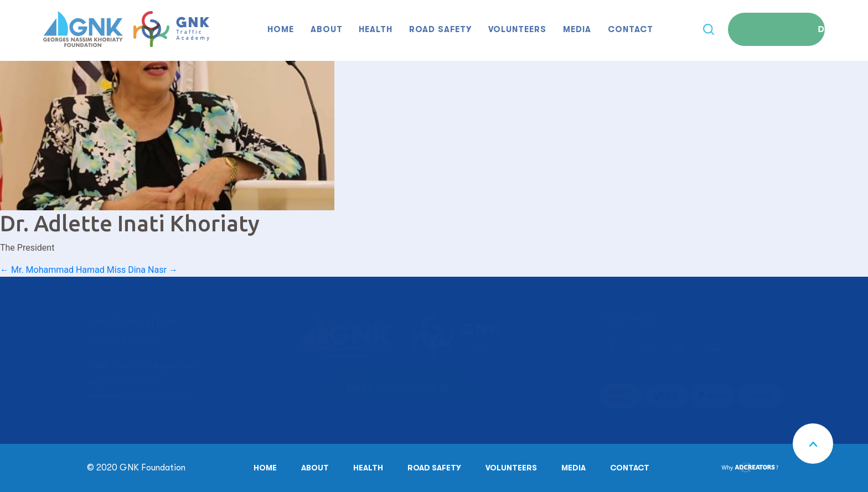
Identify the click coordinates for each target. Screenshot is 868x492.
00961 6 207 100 (127, 340)
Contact (631, 29)
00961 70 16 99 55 (157, 396)
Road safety (440, 29)
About (327, 29)
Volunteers (517, 29)
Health (376, 29)
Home (281, 29)
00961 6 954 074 (127, 383)
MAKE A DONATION (392, 388)
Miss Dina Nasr (142, 270)
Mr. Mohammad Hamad (52, 270)
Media (577, 29)
